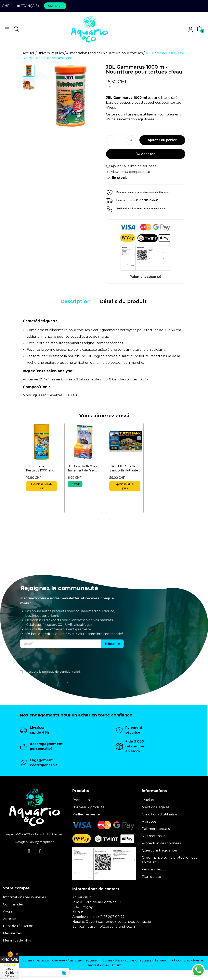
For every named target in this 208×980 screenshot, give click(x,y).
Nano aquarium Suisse (133, 960)
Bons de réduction (18, 926)
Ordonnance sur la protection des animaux (169, 860)
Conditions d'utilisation (160, 814)
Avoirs (8, 911)
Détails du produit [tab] (123, 301)
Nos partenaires (154, 836)
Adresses (10, 919)
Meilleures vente (86, 814)
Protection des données (161, 843)
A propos (149, 821)
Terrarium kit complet (172, 960)
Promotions (82, 800)
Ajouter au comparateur (128, 172)
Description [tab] (76, 301)
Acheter (146, 154)
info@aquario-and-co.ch (115, 927)
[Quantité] (121, 140)
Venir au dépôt (154, 869)
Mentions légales (155, 807)
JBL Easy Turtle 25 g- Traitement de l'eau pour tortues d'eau (82, 469)
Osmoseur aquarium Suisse (90, 960)
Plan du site (151, 877)
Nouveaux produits (88, 807)
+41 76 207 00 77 (111, 917)
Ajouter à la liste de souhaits (131, 166)
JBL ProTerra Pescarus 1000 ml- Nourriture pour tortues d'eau (39, 469)
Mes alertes (12, 933)
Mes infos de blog (17, 940)
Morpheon (47, 842)
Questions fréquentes (160, 850)
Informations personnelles (24, 897)
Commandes (13, 904)
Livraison (149, 800)
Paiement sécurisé (157, 829)
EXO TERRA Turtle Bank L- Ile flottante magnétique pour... (124, 469)
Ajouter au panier (162, 140)
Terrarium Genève (50, 960)
